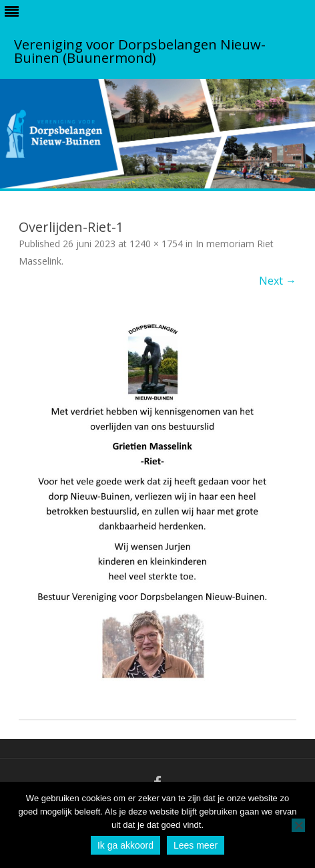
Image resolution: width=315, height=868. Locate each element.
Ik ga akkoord (125, 845)
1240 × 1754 (156, 244)
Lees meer (196, 845)
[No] (298, 825)
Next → (278, 281)
